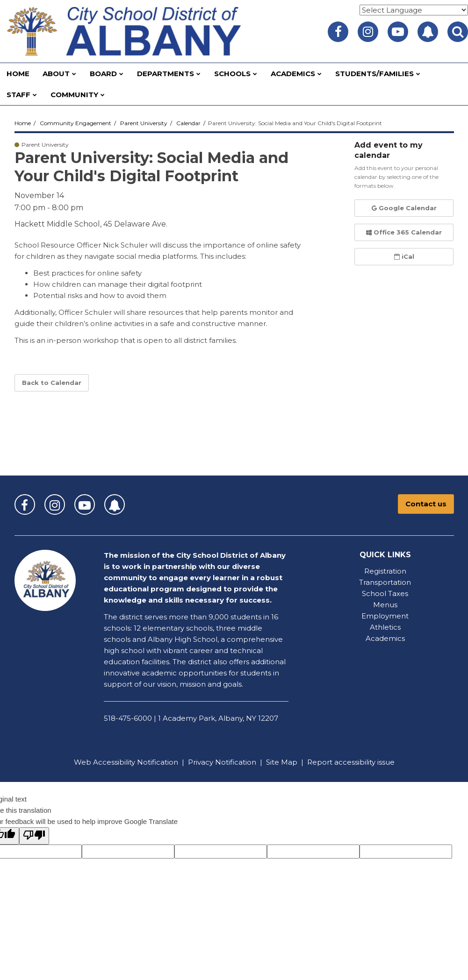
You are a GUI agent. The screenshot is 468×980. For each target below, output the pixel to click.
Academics (385, 638)
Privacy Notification (222, 762)
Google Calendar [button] (404, 208)
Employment (385, 616)
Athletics (385, 627)
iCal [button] (404, 256)
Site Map (282, 762)
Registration (385, 571)
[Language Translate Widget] (414, 10)
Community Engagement (76, 123)
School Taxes (385, 593)
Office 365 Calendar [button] (404, 232)
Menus (385, 605)
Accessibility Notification (136, 762)
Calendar (188, 123)
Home (23, 123)
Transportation (385, 582)
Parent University (144, 123)
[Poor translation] (34, 836)
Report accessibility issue (351, 762)
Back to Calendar (52, 383)
